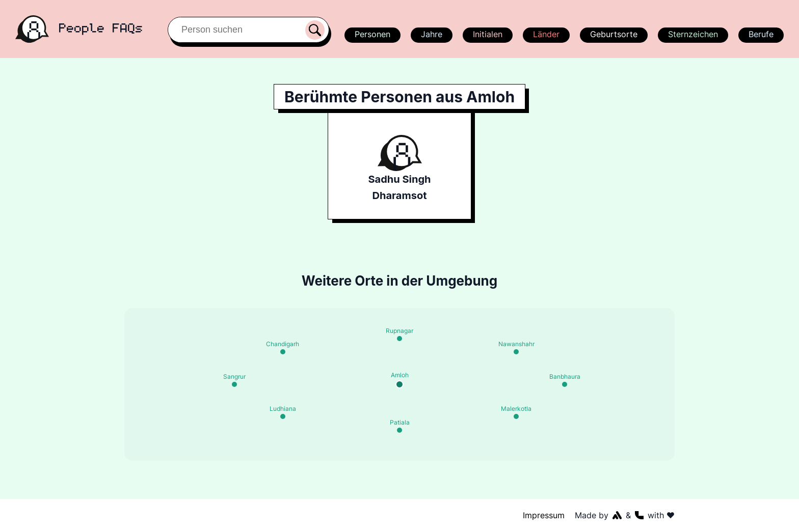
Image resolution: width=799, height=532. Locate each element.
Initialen (487, 34)
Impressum (544, 515)
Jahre (431, 34)
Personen (371, 34)
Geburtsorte (613, 34)
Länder (546, 34)
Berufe (761, 34)
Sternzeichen (692, 34)
